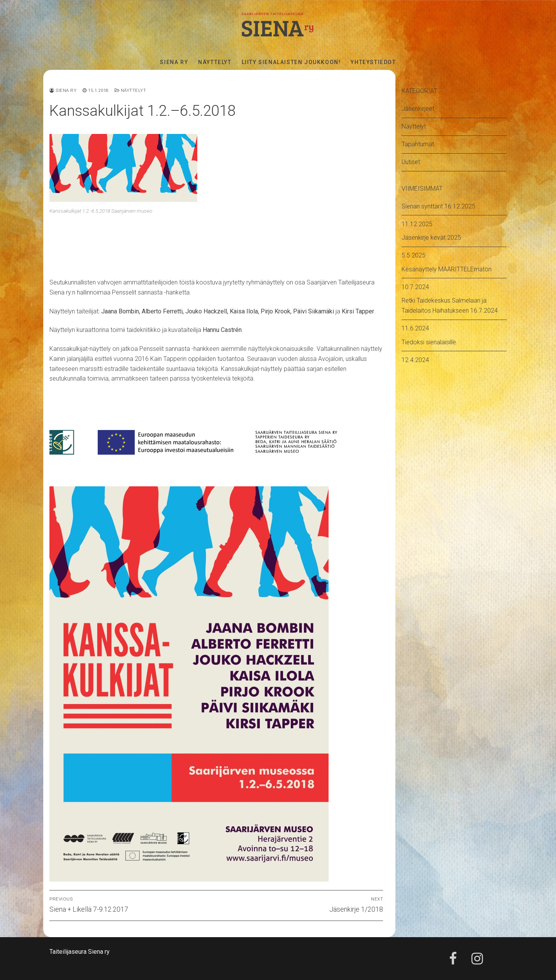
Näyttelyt (131, 90)
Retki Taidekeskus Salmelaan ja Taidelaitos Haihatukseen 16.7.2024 (450, 306)
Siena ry (63, 90)
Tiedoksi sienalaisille (429, 342)
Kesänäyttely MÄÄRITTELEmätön (447, 269)
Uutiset (411, 162)
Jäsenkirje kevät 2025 (431, 238)
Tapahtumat (418, 144)
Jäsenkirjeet (418, 109)
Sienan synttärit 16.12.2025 (438, 206)
